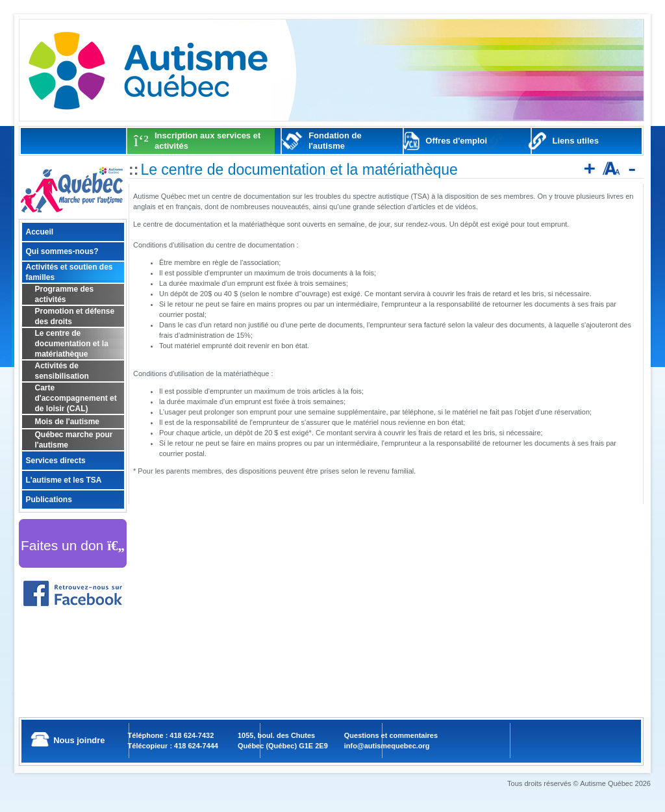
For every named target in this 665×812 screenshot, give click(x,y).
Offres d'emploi (456, 141)
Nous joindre (79, 740)
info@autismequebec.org (387, 746)
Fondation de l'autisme (335, 141)
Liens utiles (576, 141)
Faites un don (73, 545)
